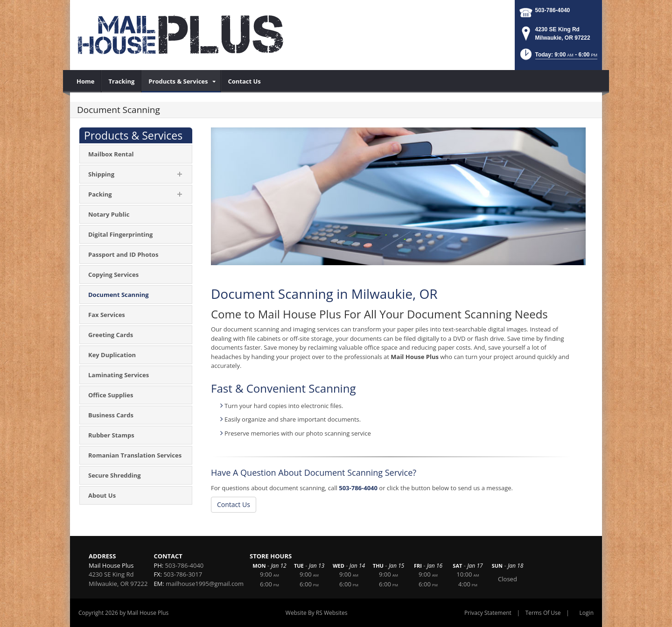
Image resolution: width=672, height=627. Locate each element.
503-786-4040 (553, 10)
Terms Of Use (543, 613)
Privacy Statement (488, 613)
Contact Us (234, 504)
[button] (558, 57)
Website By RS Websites (317, 613)
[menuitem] (86, 81)
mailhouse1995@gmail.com (205, 584)
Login (587, 613)
